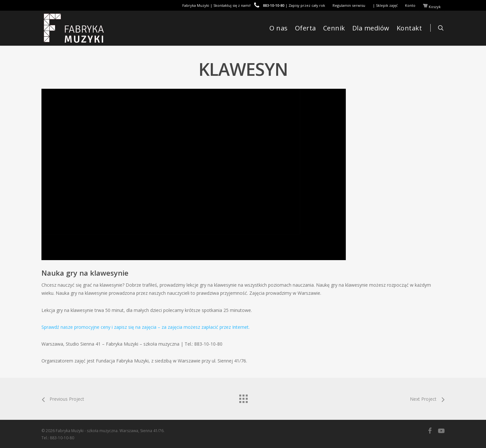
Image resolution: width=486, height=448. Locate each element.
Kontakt (409, 28)
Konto (410, 5)
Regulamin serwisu (349, 5)
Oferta (305, 28)
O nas (279, 28)
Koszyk (432, 6)
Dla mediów (371, 28)
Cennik (334, 28)
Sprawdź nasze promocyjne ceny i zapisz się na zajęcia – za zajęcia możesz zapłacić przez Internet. (146, 327)
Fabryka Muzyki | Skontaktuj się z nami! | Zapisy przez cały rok (254, 5)
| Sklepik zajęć (385, 5)
